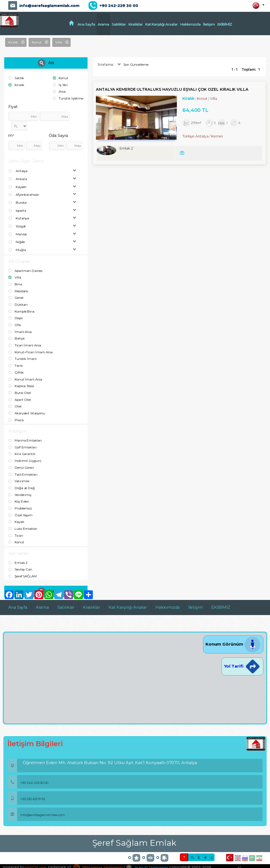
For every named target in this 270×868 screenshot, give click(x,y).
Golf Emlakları (23, 442)
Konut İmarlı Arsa (26, 375)
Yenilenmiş (20, 488)
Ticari (16, 528)
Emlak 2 (18, 555)
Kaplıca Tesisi (21, 381)
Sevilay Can (21, 562)
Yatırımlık (19, 475)
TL (193, 850)
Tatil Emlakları (23, 468)
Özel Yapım (21, 508)
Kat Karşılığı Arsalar (161, 24)
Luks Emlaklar (23, 521)
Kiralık (17, 85)
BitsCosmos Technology (101, 859)
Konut (61, 78)
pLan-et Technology (153, 859)
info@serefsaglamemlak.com (49, 5)
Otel (15, 401)
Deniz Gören (21, 461)
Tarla (16, 361)
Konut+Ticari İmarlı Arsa (31, 348)
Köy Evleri (19, 495)
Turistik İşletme (68, 98)
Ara (46, 63)
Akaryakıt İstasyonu (27, 408)
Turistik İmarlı (23, 355)
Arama (103, 24)
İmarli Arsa (20, 328)
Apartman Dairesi (26, 268)
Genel (16, 295)
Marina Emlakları (25, 435)
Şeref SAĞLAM (23, 568)
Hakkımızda (190, 24)
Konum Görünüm (233, 636)
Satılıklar (119, 24)
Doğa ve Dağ (22, 482)
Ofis (15, 322)
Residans (18, 289)
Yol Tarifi (242, 658)
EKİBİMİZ (225, 24)
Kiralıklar (136, 24)
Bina (15, 282)
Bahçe (17, 335)
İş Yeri (60, 85)
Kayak (17, 515)
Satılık (16, 78)
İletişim (209, 24)
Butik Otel (20, 388)
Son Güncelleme (133, 65)
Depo (16, 315)
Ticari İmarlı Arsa (25, 342)
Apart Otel (20, 395)
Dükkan (18, 302)
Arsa (60, 91)
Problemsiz (21, 501)
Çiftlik (16, 368)
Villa (15, 275)
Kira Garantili (22, 448)
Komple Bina (22, 308)
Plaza (16, 415)
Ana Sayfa (86, 24)
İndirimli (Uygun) (25, 455)
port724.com (36, 859)
